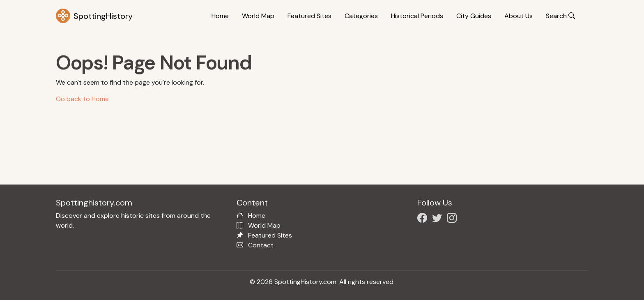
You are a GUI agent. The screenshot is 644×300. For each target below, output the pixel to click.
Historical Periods (417, 16)
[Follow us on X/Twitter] (439, 219)
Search (560, 16)
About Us (519, 16)
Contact (261, 245)
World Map (258, 16)
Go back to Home (82, 99)
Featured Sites (309, 16)
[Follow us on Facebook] (424, 219)
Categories (361, 16)
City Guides (474, 16)
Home (220, 16)
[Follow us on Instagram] (453, 219)
